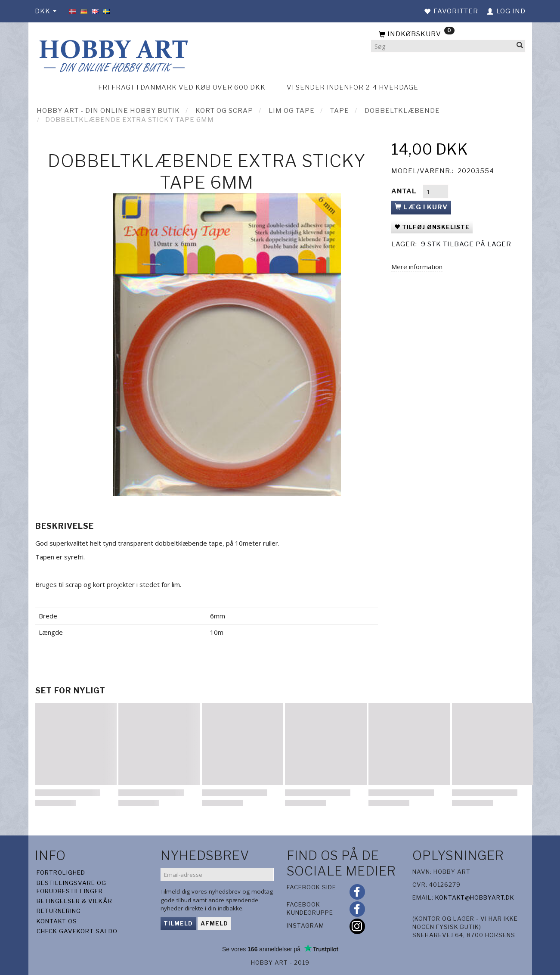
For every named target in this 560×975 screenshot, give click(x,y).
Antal (405, 191)
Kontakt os (57, 921)
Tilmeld (178, 923)
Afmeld (214, 923)
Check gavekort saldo (77, 931)
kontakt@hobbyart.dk (475, 897)
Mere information (417, 267)
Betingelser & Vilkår (74, 901)
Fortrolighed (61, 873)
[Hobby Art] (112, 54)
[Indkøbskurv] (448, 34)
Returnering (59, 911)
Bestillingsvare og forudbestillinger (71, 887)
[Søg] (520, 46)
